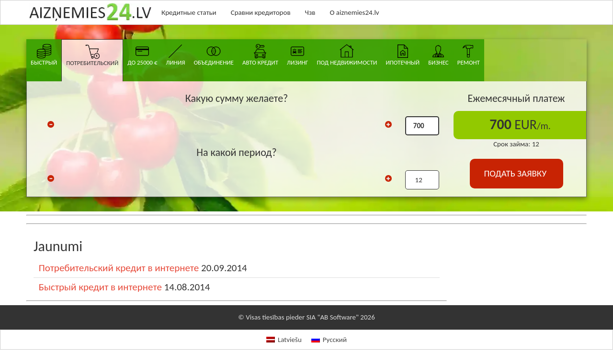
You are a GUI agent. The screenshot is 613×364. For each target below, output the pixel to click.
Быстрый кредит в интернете (100, 287)
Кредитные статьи (189, 12)
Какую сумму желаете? (237, 98)
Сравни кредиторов (261, 12)
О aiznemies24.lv (354, 12)
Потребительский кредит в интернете (119, 268)
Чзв (310, 12)
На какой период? (236, 152)
